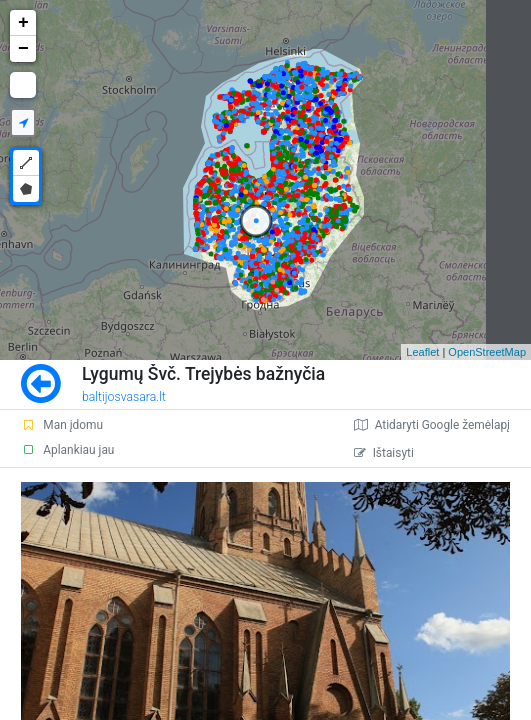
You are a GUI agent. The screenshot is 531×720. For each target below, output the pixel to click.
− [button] (23, 49)
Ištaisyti (384, 453)
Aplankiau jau (67, 450)
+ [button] (23, 23)
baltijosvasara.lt (124, 397)
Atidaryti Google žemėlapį (432, 425)
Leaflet (422, 352)
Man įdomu (62, 425)
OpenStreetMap (487, 352)
